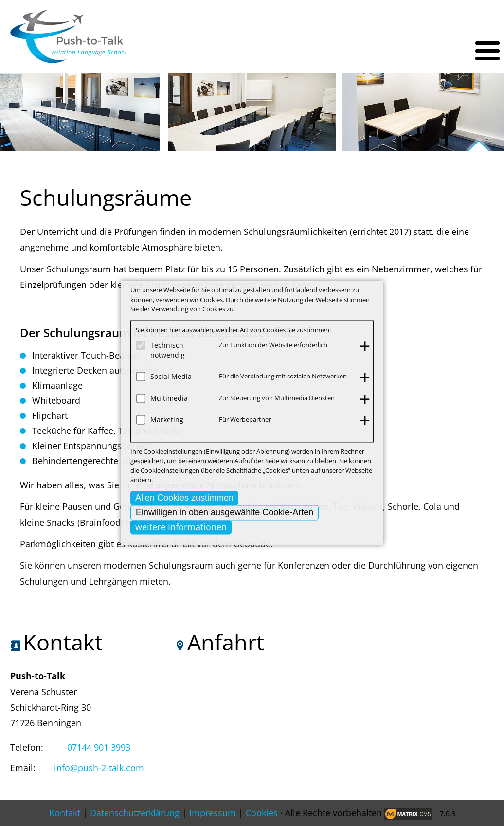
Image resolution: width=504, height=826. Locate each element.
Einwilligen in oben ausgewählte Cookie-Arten (225, 512)
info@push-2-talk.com (99, 768)
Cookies (262, 813)
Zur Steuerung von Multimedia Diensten (277, 398)
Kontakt (65, 813)
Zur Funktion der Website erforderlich (273, 345)
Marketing (167, 420)
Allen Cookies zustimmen (184, 498)
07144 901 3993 (99, 747)
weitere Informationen (181, 527)
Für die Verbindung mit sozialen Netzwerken (283, 376)
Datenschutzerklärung (135, 813)
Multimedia (169, 398)
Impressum (213, 813)
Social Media (171, 376)
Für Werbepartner (245, 419)
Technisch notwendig (168, 350)
